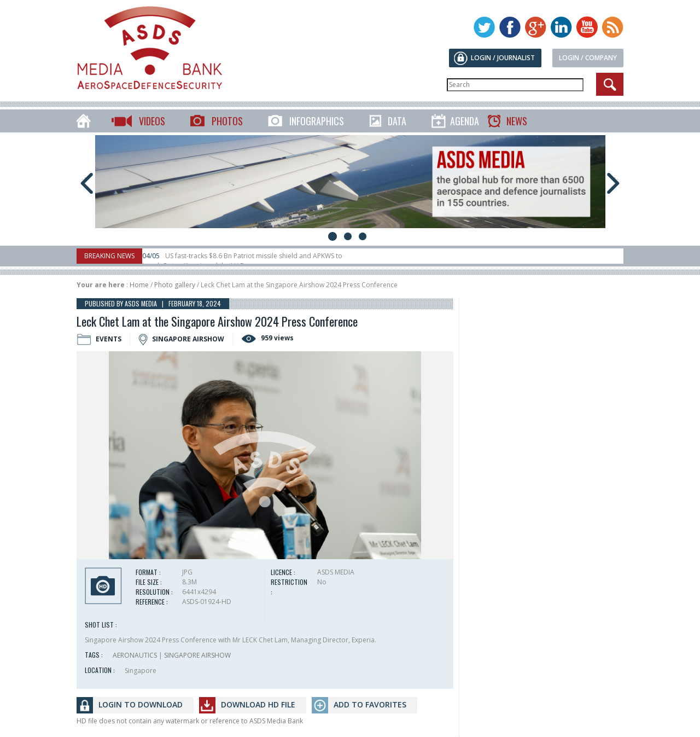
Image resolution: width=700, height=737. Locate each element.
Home (139, 285)
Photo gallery (175, 285)
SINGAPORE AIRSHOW (197, 655)
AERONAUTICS (135, 655)
